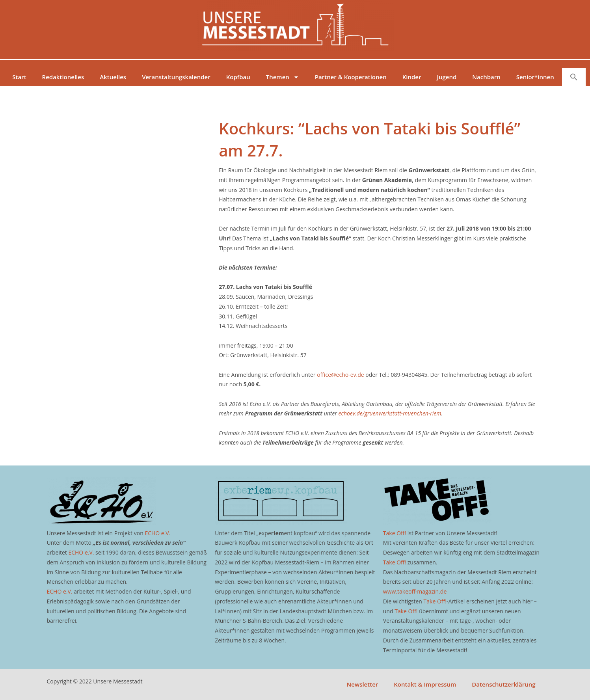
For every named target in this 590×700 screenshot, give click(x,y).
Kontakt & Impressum (425, 684)
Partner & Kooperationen (351, 77)
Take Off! (395, 533)
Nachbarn (486, 77)
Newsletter (363, 684)
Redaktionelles (63, 77)
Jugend (447, 77)
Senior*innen (535, 77)
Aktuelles (113, 77)
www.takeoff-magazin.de (415, 591)
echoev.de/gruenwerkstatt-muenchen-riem (390, 413)
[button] (574, 77)
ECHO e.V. (157, 533)
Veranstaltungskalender (176, 77)
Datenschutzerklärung (503, 684)
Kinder (412, 77)
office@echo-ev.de (341, 375)
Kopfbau (238, 77)
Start (19, 77)
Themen (283, 77)
